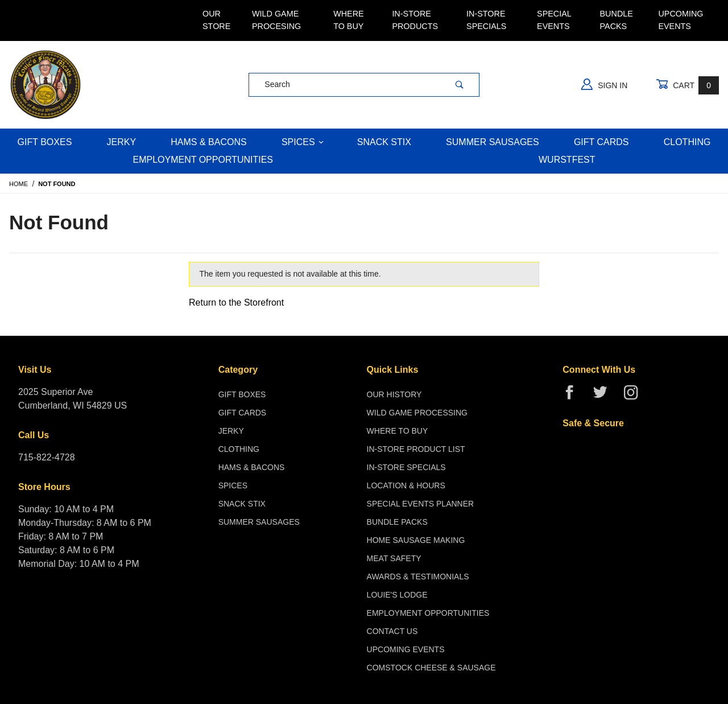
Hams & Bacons (208, 142)
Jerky (122, 142)
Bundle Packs (617, 20)
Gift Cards (601, 142)
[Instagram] (635, 397)
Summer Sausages (493, 142)
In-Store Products (415, 20)
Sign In (604, 84)
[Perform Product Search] (460, 85)
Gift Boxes (45, 142)
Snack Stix (384, 142)
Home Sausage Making (416, 540)
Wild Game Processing (417, 413)
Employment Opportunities (203, 160)
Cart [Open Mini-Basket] (687, 85)
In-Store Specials (486, 20)
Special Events (554, 20)
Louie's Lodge (397, 595)
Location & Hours (406, 485)
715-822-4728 (47, 457)
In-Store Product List (416, 449)
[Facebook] (574, 397)
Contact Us (392, 631)
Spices (303, 142)
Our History (394, 394)
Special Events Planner (421, 504)
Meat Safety (394, 558)
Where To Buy (349, 20)
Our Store (216, 20)
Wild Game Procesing (276, 20)
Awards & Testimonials (418, 577)
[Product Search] (344, 85)
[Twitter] (605, 397)
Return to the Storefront (236, 302)
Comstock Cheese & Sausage (431, 668)
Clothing (687, 142)
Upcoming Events (681, 20)
